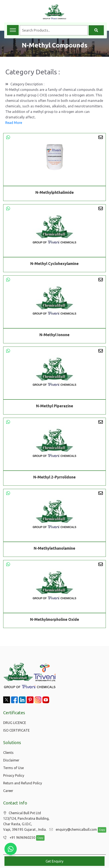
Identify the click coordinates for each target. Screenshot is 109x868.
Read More (14, 123)
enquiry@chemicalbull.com (72, 830)
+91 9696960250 (18, 838)
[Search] (96, 30)
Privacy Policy (14, 775)
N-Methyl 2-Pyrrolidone (54, 478)
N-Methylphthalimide (55, 192)
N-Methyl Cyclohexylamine (54, 264)
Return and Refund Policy (23, 783)
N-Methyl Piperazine (55, 407)
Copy (100, 830)
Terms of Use (13, 768)
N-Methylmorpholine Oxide (55, 620)
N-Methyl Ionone (54, 336)
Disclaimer (11, 760)
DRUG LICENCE (15, 723)
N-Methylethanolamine (54, 549)
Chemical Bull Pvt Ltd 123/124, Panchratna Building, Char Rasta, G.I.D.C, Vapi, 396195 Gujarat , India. (26, 821)
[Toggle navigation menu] (13, 30)
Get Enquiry (54, 861)
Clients (8, 753)
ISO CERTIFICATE (16, 730)
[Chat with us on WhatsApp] (11, 849)
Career (8, 791)
